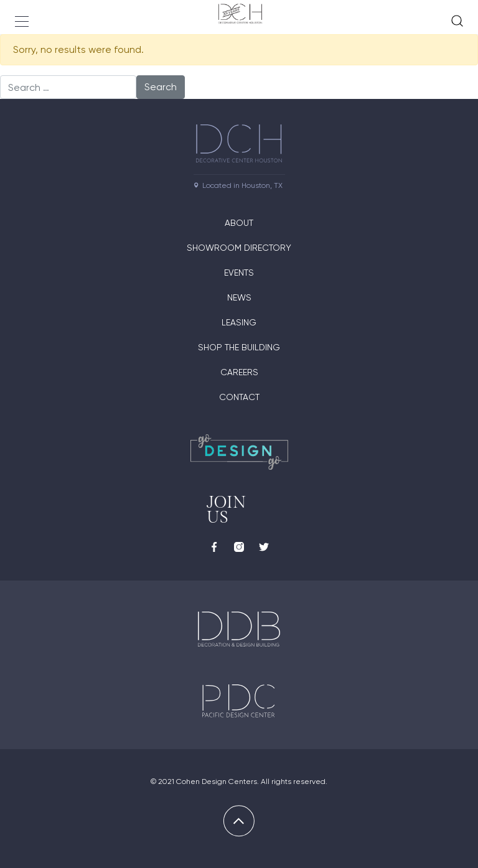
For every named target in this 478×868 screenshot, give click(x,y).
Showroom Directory (239, 248)
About (239, 223)
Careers (239, 372)
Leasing (239, 322)
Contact (239, 397)
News (239, 297)
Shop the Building (239, 347)
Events (239, 273)
